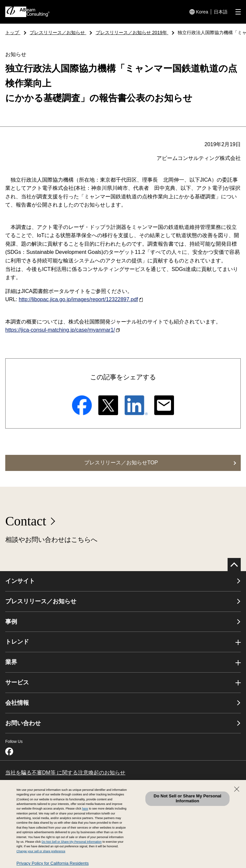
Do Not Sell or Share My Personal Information (187, 798)
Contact (26, 521)
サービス (17, 682)
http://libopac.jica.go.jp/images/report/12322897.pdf (81, 299)
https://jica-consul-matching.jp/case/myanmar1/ (62, 330)
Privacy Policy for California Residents (53, 863)
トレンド (17, 642)
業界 (11, 662)
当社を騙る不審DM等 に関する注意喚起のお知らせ (65, 773)
